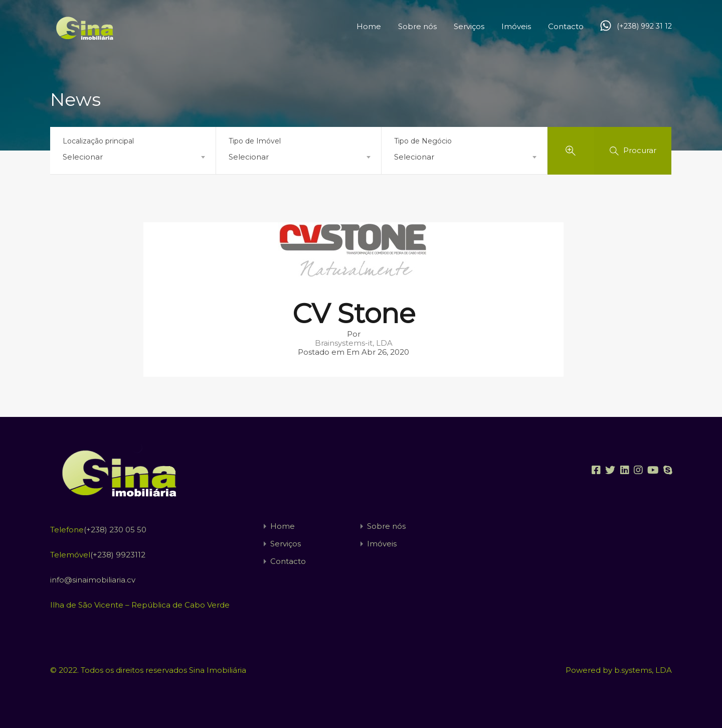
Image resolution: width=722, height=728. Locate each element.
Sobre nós (417, 26)
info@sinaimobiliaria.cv (93, 580)
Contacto (566, 26)
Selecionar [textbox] (83, 157)
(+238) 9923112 (118, 555)
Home (369, 26)
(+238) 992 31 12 (644, 26)
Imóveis (516, 26)
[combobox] (133, 157)
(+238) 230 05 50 (115, 530)
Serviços (469, 26)
